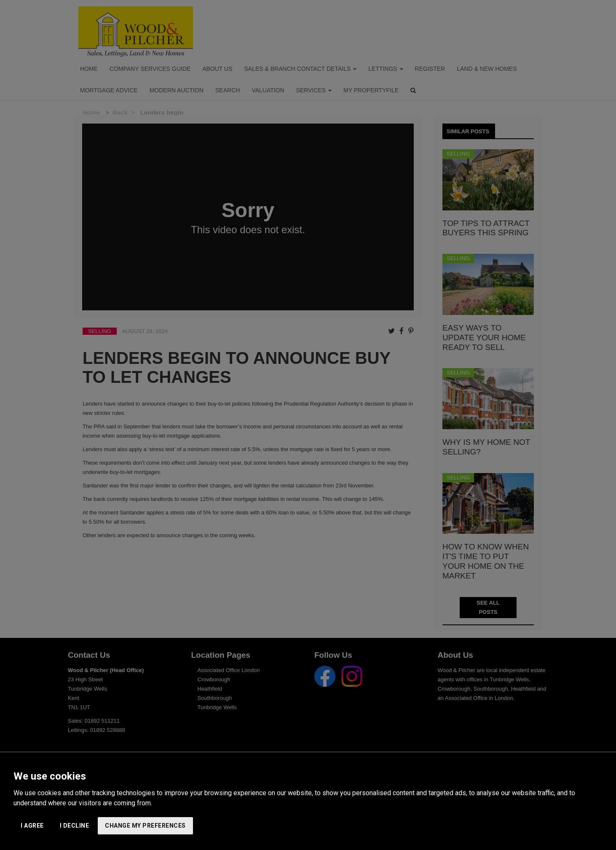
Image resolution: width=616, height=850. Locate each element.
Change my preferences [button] (145, 826)
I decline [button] (75, 826)
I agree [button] (32, 826)
